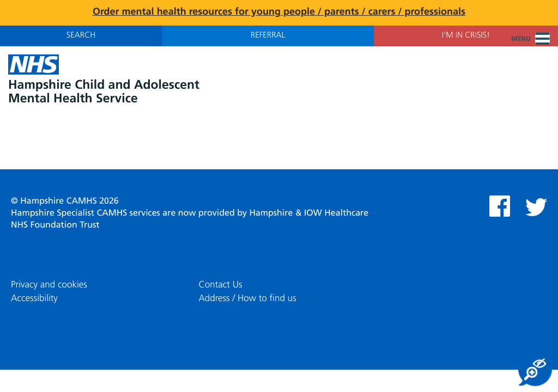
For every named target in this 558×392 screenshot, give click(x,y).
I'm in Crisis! (466, 36)
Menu (530, 39)
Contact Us (220, 285)
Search (81, 36)
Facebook (500, 206)
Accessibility (34, 299)
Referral (268, 36)
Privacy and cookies (49, 285)
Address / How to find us (247, 299)
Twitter (536, 207)
